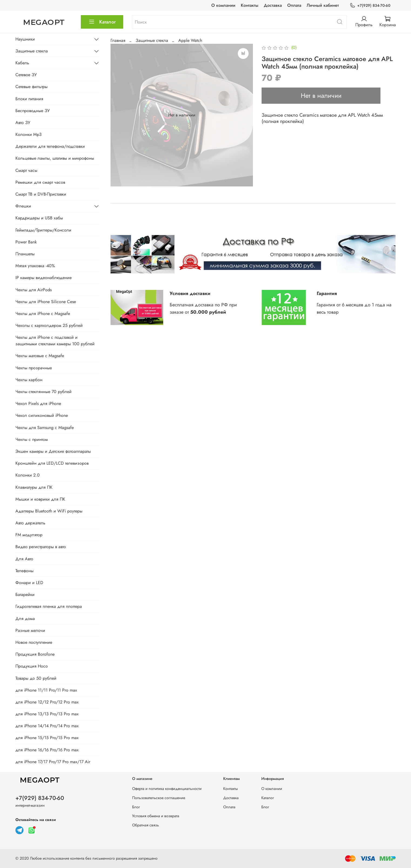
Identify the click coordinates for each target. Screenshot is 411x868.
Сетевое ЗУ (26, 75)
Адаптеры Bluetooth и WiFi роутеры (49, 511)
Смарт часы (26, 170)
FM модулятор (29, 535)
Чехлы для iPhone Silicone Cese (46, 302)
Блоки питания (29, 99)
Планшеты (25, 254)
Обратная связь (146, 825)
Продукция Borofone (35, 654)
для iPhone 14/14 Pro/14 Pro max (47, 726)
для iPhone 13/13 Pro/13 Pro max (47, 714)
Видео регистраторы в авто (41, 547)
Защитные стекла (152, 40)
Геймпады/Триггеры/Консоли (43, 230)
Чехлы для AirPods (34, 290)
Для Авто (24, 559)
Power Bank (26, 242)
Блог (136, 807)
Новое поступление (34, 642)
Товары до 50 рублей (36, 678)
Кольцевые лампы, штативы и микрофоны (55, 158)
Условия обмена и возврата (156, 816)
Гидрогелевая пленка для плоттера (49, 606)
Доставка (273, 5)
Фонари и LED (29, 583)
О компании (223, 5)
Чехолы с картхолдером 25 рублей (49, 325)
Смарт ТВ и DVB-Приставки (41, 194)
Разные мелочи (30, 630)
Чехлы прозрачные (34, 368)
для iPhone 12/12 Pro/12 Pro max (47, 702)
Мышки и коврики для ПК (40, 499)
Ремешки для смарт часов (40, 182)
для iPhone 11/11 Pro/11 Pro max (46, 690)
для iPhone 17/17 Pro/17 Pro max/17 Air (53, 762)
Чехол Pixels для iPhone (38, 403)
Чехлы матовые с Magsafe (40, 356)
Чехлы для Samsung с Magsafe (45, 428)
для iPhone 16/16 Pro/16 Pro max (47, 750)
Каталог (102, 22)
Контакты (250, 5)
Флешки (23, 206)
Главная (118, 40)
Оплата (294, 5)
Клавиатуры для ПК (34, 487)
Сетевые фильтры (31, 87)
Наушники (25, 39)
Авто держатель (30, 523)
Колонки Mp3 (29, 134)
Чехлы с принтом (32, 439)
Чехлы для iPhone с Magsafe (43, 314)
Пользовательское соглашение (159, 798)
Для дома (25, 619)
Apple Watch (190, 40)
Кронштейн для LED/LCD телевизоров (52, 463)
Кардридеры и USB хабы (39, 218)
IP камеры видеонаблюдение (44, 278)
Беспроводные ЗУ (33, 111)
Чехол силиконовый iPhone (42, 415)
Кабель (22, 63)
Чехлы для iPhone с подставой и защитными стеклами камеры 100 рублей (55, 341)
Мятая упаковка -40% (35, 266)
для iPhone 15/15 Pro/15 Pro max (47, 738)
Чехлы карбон (29, 380)
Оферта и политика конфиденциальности (167, 789)
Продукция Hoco (32, 666)
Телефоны (24, 571)
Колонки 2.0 (28, 475)
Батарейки (25, 594)
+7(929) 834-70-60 (370, 6)
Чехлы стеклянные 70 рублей (44, 392)
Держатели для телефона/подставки (50, 146)
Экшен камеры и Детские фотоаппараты (53, 451)
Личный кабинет (323, 5)
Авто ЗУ (23, 123)
